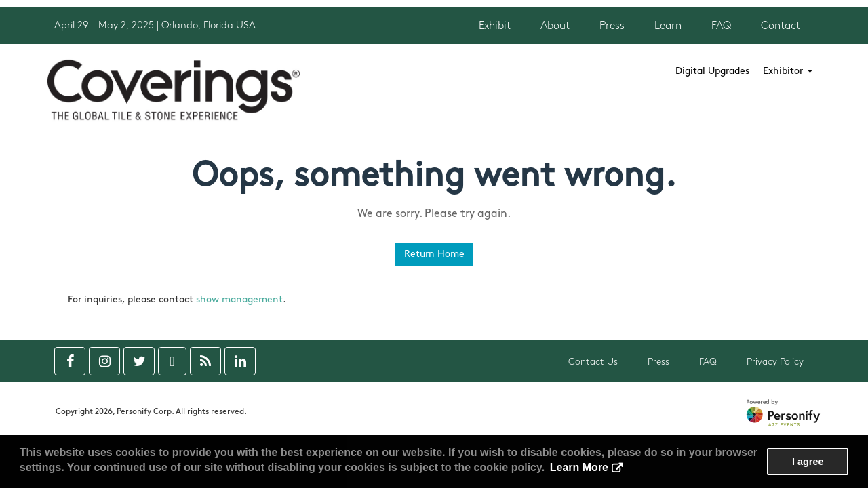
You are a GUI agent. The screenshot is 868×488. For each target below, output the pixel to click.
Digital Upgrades (712, 71)
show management (239, 299)
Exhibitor (788, 71)
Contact (781, 26)
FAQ (721, 26)
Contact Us (593, 362)
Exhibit (495, 26)
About (555, 26)
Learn (668, 26)
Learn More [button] (579, 467)
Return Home (434, 254)
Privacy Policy (775, 362)
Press (612, 26)
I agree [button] (808, 462)
